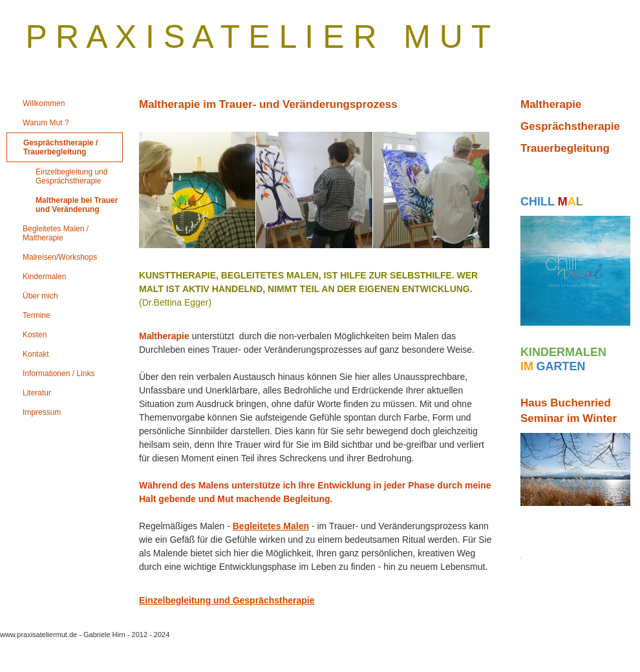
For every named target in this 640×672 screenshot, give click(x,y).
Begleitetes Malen (271, 526)
